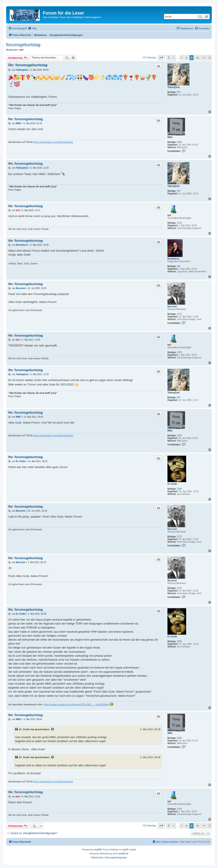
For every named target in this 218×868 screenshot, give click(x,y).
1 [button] (173, 58)
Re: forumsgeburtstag (28, 65)
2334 (179, 489)
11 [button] (204, 58)
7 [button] (182, 58)
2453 (179, 142)
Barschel (172, 307)
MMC (170, 137)
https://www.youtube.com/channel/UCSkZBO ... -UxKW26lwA (76, 704)
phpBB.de (124, 854)
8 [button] (186, 58)
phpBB (98, 850)
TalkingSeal (173, 87)
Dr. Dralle (172, 484)
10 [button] (197, 58)
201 (179, 266)
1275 (179, 223)
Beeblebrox (173, 259)
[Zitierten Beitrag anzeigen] (53, 729)
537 (179, 92)
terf (22, 50)
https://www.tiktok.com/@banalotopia (53, 142)
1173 (179, 314)
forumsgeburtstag (23, 45)
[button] (161, 58)
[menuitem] (32, 28)
